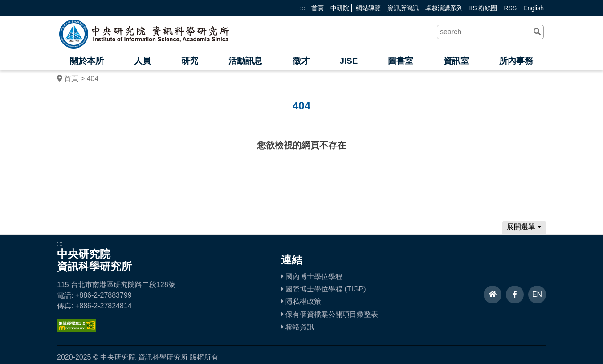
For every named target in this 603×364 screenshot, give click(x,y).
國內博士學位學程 (312, 277)
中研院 (340, 8)
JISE (348, 61)
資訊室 (456, 61)
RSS (510, 8)
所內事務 (516, 61)
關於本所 (87, 61)
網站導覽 (368, 8)
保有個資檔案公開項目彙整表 (330, 314)
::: (302, 8)
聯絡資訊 (297, 327)
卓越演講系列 (444, 8)
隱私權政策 (301, 301)
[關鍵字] (490, 32)
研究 (190, 61)
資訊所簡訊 (403, 8)
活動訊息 (245, 61)
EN (537, 294)
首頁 (318, 8)
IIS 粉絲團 (483, 8)
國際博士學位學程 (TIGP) (324, 289)
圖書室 (401, 61)
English (534, 8)
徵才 (301, 61)
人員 (143, 61)
